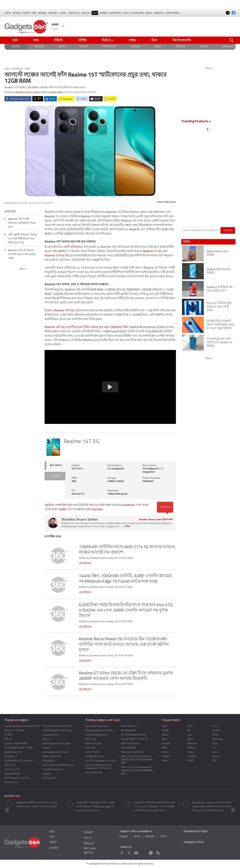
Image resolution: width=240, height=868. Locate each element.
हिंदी (34, 13)
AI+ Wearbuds (129, 731)
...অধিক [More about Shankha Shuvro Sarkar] (126, 527)
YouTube (97, 509)
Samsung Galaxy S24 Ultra (56, 743)
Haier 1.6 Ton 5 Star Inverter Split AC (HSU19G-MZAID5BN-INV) (137, 760)
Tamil (163, 837)
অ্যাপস (62, 47)
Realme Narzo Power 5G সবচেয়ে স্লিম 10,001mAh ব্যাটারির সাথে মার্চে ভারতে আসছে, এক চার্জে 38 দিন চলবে (212, 807)
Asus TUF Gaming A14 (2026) (101, 761)
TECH (95, 13)
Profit (27, 13)
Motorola (192, 743)
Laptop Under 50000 (16, 743)
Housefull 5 (48, 761)
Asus (165, 739)
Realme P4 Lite (93, 743)
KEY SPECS (56, 465)
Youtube (136, 852)
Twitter (63, 509)
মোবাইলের (17, 69)
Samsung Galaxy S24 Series (57, 731)
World (17, 13)
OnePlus (192, 756)
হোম (15, 40)
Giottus (46, 748)
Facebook (129, 505)
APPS (126, 13)
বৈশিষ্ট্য (82, 40)
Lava (190, 735)
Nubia (190, 752)
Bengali (150, 837)
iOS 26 (8, 739)
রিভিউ (58, 40)
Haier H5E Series (130, 743)
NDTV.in (88, 853)
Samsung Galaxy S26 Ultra (99, 731)
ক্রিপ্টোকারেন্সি (182, 40)
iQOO (190, 726)
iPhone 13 (10, 765)
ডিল (154, 40)
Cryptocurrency (51, 735)
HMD (165, 748)
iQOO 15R (91, 739)
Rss (158, 852)
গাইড (132, 40)
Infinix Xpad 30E (94, 773)
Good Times (173, 13)
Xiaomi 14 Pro (12, 769)
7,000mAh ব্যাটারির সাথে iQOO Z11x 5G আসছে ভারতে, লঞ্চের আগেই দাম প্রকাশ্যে (36, 805)
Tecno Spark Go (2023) (17, 778)
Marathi (159, 13)
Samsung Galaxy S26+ (97, 726)
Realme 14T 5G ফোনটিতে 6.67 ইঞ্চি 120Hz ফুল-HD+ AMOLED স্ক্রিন (87, 327)
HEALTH (86, 13)
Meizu (191, 739)
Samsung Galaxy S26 (96, 735)
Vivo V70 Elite (92, 752)
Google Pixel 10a (94, 756)
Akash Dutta (57, 92)
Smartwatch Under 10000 (18, 748)
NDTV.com (90, 849)
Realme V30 (11, 782)
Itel (189, 731)
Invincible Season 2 (53, 769)
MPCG (149, 13)
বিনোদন (84, 47)
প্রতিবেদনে (77, 247)
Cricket (53, 13)
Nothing (192, 748)
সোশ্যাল (204, 47)
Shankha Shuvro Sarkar (28, 92)
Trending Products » (196, 121)
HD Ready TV (49, 778)
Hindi (137, 837)
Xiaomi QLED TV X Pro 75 (134, 739)
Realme (217, 731)
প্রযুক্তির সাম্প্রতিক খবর (58, 505)
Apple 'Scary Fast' (52, 756)
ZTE (214, 761)
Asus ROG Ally (129, 748)
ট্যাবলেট (39, 47)
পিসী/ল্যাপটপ (110, 47)
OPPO (191, 761)
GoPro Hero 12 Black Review (58, 765)
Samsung (217, 739)
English (124, 837)
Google (166, 743)
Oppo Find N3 (12, 774)
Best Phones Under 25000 (57, 726)
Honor (165, 752)
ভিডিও (107, 40)
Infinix (165, 761)
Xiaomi (216, 756)
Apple (165, 735)
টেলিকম (136, 47)
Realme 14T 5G (64, 310)
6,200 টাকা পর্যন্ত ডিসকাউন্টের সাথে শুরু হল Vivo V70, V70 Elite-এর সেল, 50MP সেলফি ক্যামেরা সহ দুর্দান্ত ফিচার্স (154, 807)
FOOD (63, 13)
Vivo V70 (90, 748)
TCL (214, 748)
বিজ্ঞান (158, 47)
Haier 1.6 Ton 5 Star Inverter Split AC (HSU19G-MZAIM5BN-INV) (137, 771)
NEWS (56, 476)
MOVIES (42, 13)
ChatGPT (9, 735)
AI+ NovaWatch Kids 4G (134, 735)
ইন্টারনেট (180, 47)
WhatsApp (151, 852)
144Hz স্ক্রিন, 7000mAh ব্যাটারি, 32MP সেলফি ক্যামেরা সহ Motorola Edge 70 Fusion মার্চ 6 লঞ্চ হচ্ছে (95, 807)
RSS (52, 832)
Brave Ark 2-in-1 (130, 726)
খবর (36, 40)
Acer (164, 726)
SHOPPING (115, 13)
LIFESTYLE (74, 13)
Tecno (216, 752)
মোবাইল (16, 47)
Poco (215, 726)
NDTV (8, 13)
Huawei (166, 756)
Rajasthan (137, 13)
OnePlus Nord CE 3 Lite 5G (19, 761)
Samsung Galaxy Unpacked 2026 (22, 726)
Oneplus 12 (11, 756)
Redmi (216, 735)
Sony (215, 743)
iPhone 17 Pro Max (15, 731)
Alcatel (166, 731)
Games (104, 13)
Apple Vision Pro (13, 752)
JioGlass (47, 774)
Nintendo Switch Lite (132, 752)
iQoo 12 (47, 739)
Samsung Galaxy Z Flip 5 (55, 752)
